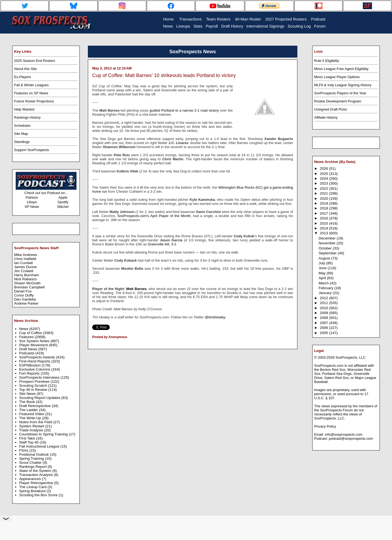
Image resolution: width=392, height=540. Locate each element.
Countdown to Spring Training (44, 434)
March (324, 283)
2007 (324, 323)
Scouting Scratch (34, 386)
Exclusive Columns (35, 369)
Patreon (32, 197)
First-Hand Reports (35, 361)
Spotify (63, 202)
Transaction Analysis (36, 475)
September (328, 253)
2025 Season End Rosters (35, 61)
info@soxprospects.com (344, 434)
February (326, 288)
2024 (324, 179)
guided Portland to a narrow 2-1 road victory (184, 110)
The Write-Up (31, 418)
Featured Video (32, 414)
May (323, 273)
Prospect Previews (35, 381)
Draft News (29, 349)
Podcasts (27, 353)
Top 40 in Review (34, 390)
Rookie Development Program (338, 101)
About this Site (25, 69)
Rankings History (27, 117)
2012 (324, 298)
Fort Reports (30, 373)
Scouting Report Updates (40, 398)
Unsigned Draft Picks (330, 109)
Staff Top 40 (29, 442)
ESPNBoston (30, 365)
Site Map (21, 134)
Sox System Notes (35, 341)
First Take (28, 438)
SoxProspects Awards (38, 357)
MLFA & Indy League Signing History (343, 85)
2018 (324, 208)
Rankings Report (33, 467)
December (328, 238)
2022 (324, 189)
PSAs (24, 450)
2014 (324, 228)
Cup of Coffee (31, 333)
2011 (324, 303)
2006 (324, 328)
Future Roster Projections (34, 101)
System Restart (32, 426)
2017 (324, 213)
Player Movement (34, 345)
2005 (324, 333)
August (325, 258)
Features (27, 337)
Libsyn (32, 202)
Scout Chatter (31, 463)
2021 (324, 193)
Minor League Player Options (337, 77)
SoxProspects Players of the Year (340, 93)
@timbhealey (215, 317)
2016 (324, 218)
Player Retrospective (37, 483)
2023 (324, 183)
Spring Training (32, 459)
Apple (63, 197)
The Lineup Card (33, 487)
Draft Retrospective (36, 406)
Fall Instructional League (40, 446)
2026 (324, 169)
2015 (324, 223)
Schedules (22, 126)
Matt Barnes (136, 289)
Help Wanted (24, 109)
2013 (324, 233)
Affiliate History (326, 117)
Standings (22, 142)
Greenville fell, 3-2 (162, 244)
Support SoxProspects (31, 150)
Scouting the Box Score (39, 495)
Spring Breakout (33, 491)
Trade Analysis (32, 430)
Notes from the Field (36, 422)
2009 (324, 313)
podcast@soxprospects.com (351, 439)
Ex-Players (23, 77)
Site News (28, 394)
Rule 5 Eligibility (327, 61)
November (328, 243)
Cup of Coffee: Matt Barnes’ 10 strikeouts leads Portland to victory (164, 75)
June (323, 268)
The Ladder (29, 410)
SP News (32, 207)
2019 (324, 203)
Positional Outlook (35, 454)
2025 (324, 174)
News (24, 329)
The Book (28, 402)
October (325, 248)
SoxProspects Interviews (40, 377)
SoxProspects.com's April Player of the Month (154, 216)
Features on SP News (31, 93)
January (325, 293)
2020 (324, 199)
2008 (324, 318)
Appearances (31, 479)
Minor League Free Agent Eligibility (341, 69)
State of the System (36, 471)
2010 (324, 308)
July (322, 263)
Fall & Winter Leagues (31, 85)
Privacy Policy (325, 426)
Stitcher (63, 207)
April (323, 278)
